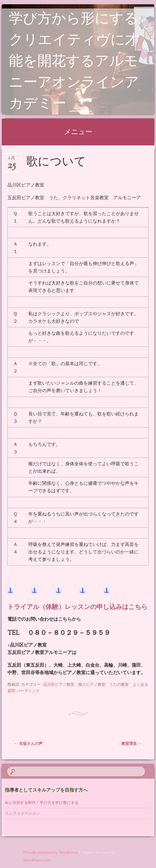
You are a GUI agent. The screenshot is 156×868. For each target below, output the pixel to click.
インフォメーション (22, 813)
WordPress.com (37, 860)
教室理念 (132, 743)
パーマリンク (28, 691)
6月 (12, 160)
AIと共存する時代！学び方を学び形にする (44, 803)
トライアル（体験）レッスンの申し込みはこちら (77, 608)
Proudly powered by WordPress (51, 852)
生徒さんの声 (28, 743)
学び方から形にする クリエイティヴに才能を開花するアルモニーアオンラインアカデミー (81, 62)
